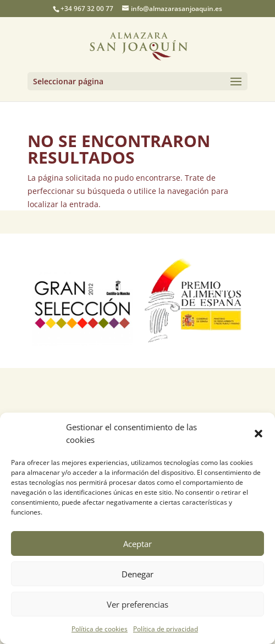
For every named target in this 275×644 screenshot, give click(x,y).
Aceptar (137, 544)
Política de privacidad (166, 629)
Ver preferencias (137, 604)
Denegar (137, 574)
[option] (82, 301)
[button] (258, 434)
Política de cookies (100, 629)
